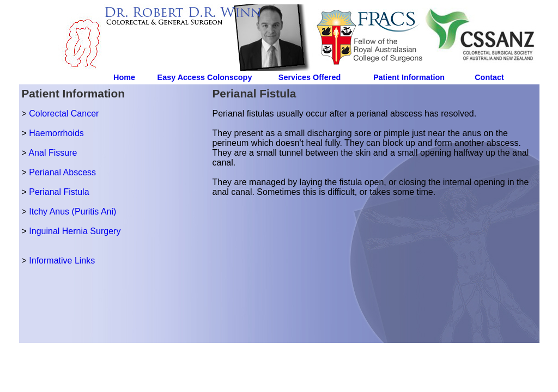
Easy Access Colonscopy (205, 77)
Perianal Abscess (62, 172)
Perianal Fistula (59, 192)
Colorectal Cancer (64, 114)
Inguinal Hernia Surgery (75, 231)
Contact (489, 77)
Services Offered (310, 77)
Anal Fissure (53, 153)
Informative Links (62, 261)
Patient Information (409, 77)
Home (124, 77)
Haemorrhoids (56, 133)
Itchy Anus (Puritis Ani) (72, 212)
